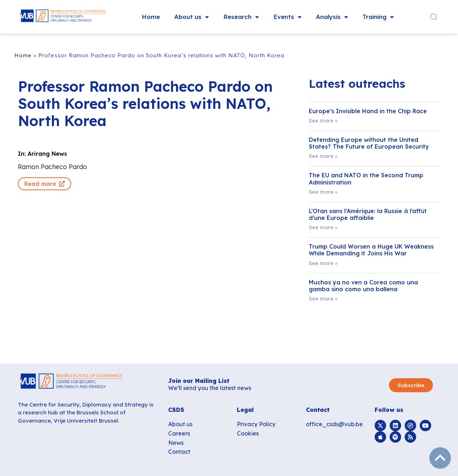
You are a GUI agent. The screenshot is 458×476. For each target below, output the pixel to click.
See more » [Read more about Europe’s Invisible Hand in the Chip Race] (323, 121)
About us (192, 17)
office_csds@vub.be (334, 424)
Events (288, 17)
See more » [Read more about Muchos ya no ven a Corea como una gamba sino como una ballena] (323, 299)
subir (440, 458)
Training (378, 17)
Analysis (332, 17)
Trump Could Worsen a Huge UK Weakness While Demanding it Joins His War (371, 250)
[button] (438, 17)
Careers (179, 433)
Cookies (248, 433)
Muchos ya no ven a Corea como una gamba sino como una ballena (363, 286)
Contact (179, 452)
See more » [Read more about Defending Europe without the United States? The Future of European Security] (323, 156)
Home (151, 17)
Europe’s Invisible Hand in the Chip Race (368, 111)
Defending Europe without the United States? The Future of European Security (369, 143)
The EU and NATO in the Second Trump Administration (366, 179)
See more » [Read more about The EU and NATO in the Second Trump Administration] (323, 192)
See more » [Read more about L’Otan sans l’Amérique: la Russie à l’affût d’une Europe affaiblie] (323, 227)
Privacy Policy (256, 424)
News (176, 443)
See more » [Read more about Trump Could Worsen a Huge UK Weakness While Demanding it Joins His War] (323, 263)
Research (241, 17)
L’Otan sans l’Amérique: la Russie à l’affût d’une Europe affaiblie (368, 214)
